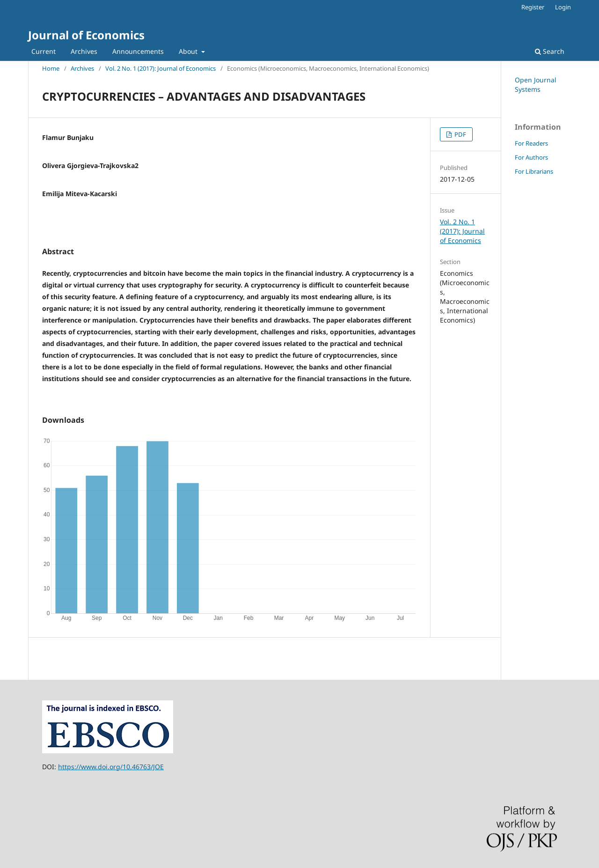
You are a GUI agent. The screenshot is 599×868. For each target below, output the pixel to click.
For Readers (531, 143)
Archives (84, 51)
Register (533, 7)
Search (550, 51)
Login (563, 7)
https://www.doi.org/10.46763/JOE (111, 767)
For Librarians (534, 171)
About (189, 51)
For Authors (531, 157)
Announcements (138, 51)
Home (51, 68)
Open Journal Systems (536, 85)
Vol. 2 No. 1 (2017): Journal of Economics (161, 68)
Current (44, 51)
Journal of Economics (86, 35)
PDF (460, 134)
